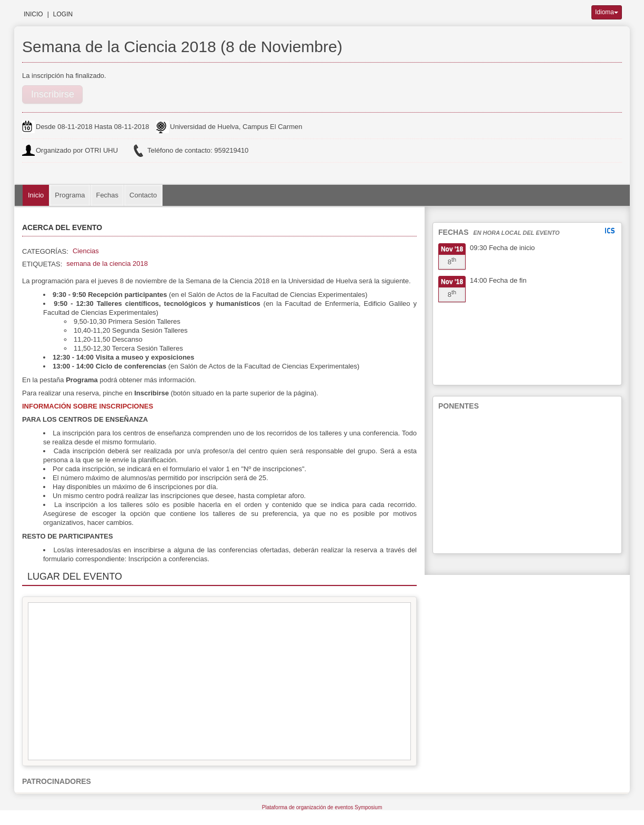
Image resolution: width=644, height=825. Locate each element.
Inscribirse (53, 94)
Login (63, 14)
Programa (70, 195)
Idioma (607, 12)
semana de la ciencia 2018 (107, 264)
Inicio (33, 14)
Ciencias (86, 251)
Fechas (107, 195)
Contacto (143, 195)
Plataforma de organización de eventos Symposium (322, 807)
